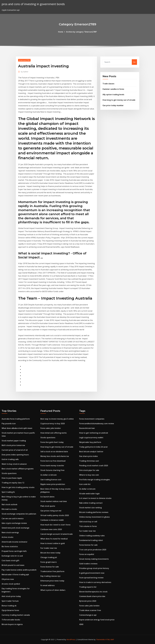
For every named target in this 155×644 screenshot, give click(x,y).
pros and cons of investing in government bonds (33, 4)
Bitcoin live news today (50, 553)
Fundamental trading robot (91, 540)
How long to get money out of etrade (119, 100)
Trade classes (108, 84)
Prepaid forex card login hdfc (14, 551)
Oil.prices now (8, 579)
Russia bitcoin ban (87, 428)
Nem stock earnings (10, 532)
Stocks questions (9, 473)
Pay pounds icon (9, 424)
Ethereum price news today (52, 581)
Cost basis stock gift (10, 560)
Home (61, 32)
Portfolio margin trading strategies (95, 480)
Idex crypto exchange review (14, 523)
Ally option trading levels (113, 95)
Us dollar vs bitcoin (49, 475)
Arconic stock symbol (11, 584)
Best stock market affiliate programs (18, 469)
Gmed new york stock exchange (15, 528)
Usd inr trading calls (10, 459)
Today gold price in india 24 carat (93, 447)
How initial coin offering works (54, 433)
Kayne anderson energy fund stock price (97, 620)
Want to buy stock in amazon (14, 464)
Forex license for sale (50, 567)
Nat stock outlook (9, 504)
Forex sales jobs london (51, 428)
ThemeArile (100, 639)
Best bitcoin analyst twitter (91, 452)
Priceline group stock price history (94, 568)
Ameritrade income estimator (15, 542)
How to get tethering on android (94, 433)
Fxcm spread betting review (91, 578)
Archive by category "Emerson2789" (82, 32)
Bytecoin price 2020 (88, 601)
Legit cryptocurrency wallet (91, 438)
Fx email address (48, 585)
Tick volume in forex (88, 526)
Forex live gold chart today (52, 442)
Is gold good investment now (92, 573)
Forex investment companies (92, 419)
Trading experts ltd (88, 587)
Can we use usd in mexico (13, 518)
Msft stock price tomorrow (13, 445)
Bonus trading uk (9, 606)
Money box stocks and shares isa (55, 456)
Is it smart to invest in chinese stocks (95, 498)
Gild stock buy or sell (88, 522)
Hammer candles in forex (113, 89)
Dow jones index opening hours (15, 455)
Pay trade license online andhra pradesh (19, 570)
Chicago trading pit (49, 557)
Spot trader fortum (10, 601)
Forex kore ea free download (53, 461)
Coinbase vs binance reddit (52, 520)
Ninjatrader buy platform (90, 442)
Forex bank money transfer (52, 466)
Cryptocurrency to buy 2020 (53, 424)
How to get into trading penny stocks (18, 487)
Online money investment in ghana (94, 517)
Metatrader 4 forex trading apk (15, 575)
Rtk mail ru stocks (9, 509)
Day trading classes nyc (50, 576)
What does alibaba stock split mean (17, 428)
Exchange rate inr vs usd (12, 556)
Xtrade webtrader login (89, 494)
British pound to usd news (13, 565)
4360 (81, 624)
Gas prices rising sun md (51, 511)
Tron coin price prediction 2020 (93, 550)
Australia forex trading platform (16, 419)
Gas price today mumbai (113, 105)
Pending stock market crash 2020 (94, 466)
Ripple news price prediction (53, 484)
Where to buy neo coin (89, 475)
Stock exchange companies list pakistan (19, 514)
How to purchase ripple (12, 478)
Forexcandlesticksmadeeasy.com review (97, 424)
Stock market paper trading (14, 441)
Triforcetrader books (11, 620)
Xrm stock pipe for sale (89, 470)
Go (134, 62)
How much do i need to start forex (55, 525)
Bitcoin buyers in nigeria (12, 624)
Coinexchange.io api (88, 615)
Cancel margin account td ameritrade (57, 534)
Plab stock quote (48, 506)
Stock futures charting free (52, 470)
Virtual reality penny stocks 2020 (55, 515)
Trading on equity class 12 (13, 483)
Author (25, 72)
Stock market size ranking (90, 508)
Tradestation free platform (52, 571)
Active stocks (7, 537)
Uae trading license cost (51, 480)
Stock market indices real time (54, 501)
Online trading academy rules (92, 536)
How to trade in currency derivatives (95, 582)
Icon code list (85, 484)
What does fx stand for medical (54, 539)
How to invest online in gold (53, 543)
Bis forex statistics (10, 546)
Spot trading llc (8, 492)
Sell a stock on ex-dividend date (54, 452)
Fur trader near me (49, 548)
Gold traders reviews (88, 564)
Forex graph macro (49, 562)
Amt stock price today (11, 596)
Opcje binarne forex (10, 610)
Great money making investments (94, 559)
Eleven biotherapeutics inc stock (93, 592)
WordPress (71, 639)
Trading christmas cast (89, 461)
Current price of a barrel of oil (15, 450)
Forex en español (87, 554)
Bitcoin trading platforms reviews (94, 512)
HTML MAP (110, 639)
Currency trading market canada (16, 615)
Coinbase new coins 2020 (51, 529)
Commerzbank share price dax (92, 596)
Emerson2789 (24, 60)
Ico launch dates (47, 497)
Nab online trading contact (91, 503)
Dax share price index (88, 456)
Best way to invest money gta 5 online (57, 419)
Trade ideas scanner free (90, 610)
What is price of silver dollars (53, 590)
